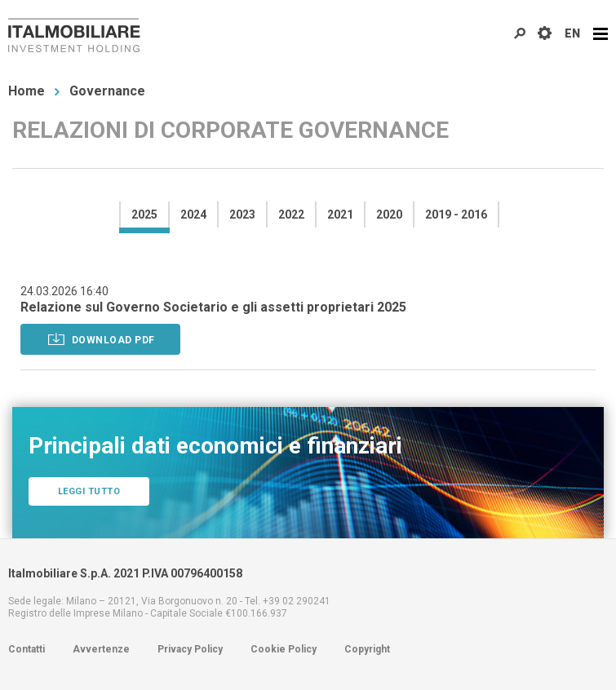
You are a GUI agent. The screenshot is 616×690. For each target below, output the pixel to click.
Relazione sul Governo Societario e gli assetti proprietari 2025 (213, 307)
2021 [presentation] (340, 215)
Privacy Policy (190, 649)
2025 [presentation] (144, 215)
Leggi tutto (89, 491)
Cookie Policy (284, 649)
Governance (107, 91)
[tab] (144, 215)
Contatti (27, 649)
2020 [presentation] (389, 215)
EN (572, 33)
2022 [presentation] (291, 215)
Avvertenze (101, 649)
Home (27, 91)
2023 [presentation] (242, 215)
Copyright (367, 649)
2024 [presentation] (193, 215)
